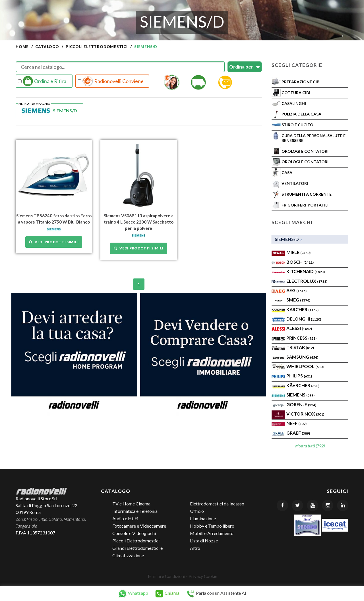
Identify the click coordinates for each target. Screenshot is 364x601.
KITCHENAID (306, 271)
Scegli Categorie (297, 65)
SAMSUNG (302, 357)
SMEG (298, 300)
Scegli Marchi (292, 222)
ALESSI (299, 328)
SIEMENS (300, 395)
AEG (296, 290)
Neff (296, 423)
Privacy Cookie (203, 576)
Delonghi (304, 319)
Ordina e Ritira (42, 81)
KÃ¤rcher (303, 385)
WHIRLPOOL (305, 366)
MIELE (298, 252)
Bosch (300, 262)
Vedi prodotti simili (54, 242)
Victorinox (305, 414)
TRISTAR (300, 347)
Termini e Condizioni (166, 576)
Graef (298, 433)
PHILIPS (299, 376)
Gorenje (301, 404)
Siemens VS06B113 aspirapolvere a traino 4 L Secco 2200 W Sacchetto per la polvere (139, 222)
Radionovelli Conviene (111, 81)
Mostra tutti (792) (310, 446)
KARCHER (302, 309)
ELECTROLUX (307, 281)
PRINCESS (301, 338)
